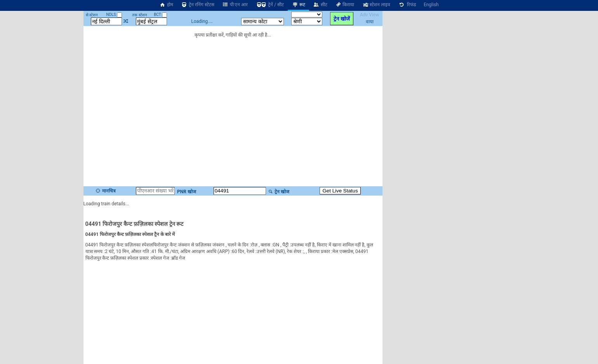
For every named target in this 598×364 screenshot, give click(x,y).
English (431, 5)
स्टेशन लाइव (376, 5)
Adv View (369, 15)
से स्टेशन (92, 15)
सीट (320, 5)
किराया (345, 5)
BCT (160, 15)
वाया (370, 22)
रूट (298, 5)
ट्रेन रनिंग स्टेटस (198, 5)
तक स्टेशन (139, 15)
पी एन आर (235, 5)
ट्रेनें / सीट (270, 5)
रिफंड (407, 5)
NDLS (114, 15)
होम (166, 5)
